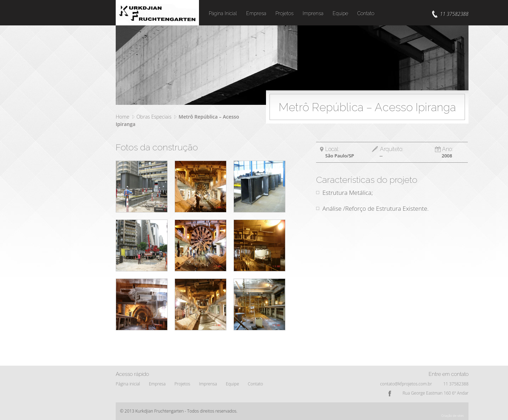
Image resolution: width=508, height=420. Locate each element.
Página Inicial (223, 13)
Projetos (285, 13)
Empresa (256, 13)
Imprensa (313, 13)
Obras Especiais (154, 117)
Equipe (340, 13)
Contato (366, 13)
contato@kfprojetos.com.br (406, 384)
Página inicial (128, 384)
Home (122, 117)
